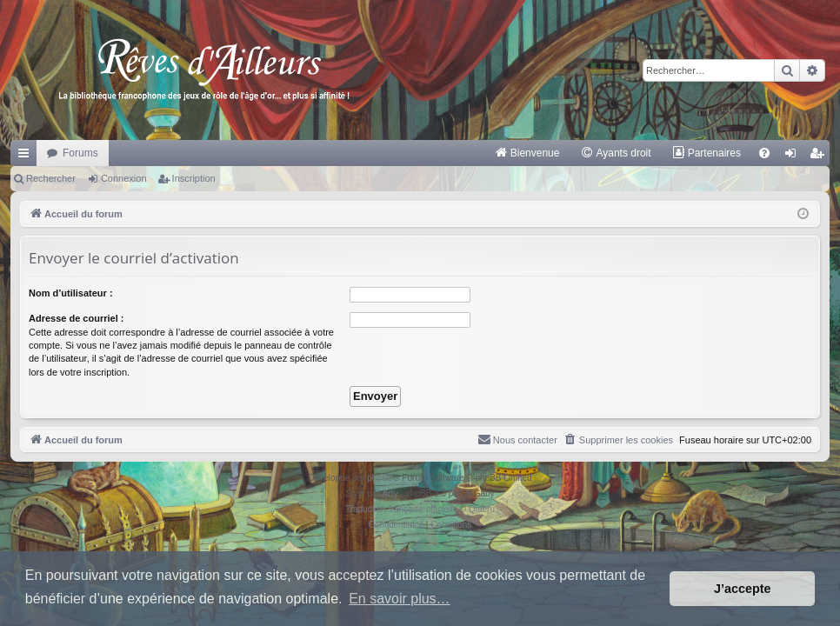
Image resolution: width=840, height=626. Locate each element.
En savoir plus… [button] (400, 599)
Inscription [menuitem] (820, 156)
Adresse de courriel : (76, 318)
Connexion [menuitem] (794, 156)
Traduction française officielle (401, 509)
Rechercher (51, 178)
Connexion (124, 178)
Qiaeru (482, 509)
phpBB (380, 478)
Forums (80, 153)
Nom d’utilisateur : (71, 293)
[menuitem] (527, 153)
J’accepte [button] (743, 589)
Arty (390, 493)
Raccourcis (27, 156)
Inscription (194, 178)
